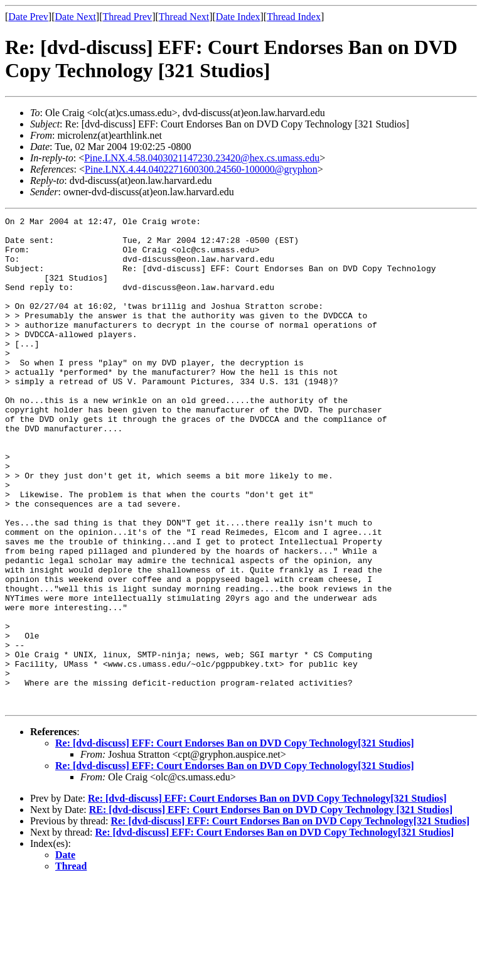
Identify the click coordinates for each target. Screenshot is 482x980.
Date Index (238, 17)
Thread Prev (127, 17)
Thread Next (184, 17)
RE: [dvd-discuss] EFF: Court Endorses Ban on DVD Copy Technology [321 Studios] (271, 907)
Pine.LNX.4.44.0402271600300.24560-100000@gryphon (201, 169)
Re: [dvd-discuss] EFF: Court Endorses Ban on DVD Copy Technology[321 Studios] (235, 841)
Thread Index (294, 17)
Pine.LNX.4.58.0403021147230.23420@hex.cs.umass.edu (202, 158)
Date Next (76, 17)
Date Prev (28, 17)
